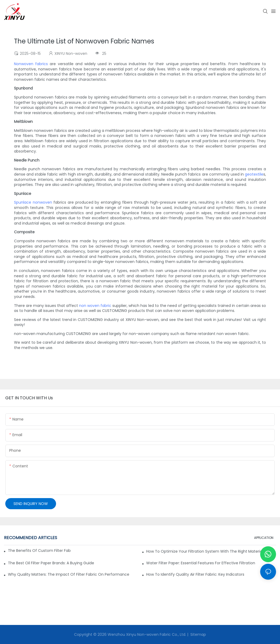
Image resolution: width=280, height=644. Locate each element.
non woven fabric (95, 306)
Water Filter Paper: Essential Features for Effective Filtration (201, 563)
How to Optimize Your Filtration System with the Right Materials (206, 551)
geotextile (254, 174)
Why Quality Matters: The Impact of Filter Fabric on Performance (69, 574)
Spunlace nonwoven (33, 202)
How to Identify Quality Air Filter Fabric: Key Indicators (195, 574)
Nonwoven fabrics (31, 64)
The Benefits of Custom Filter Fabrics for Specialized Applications (39, 551)
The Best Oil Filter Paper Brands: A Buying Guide (51, 563)
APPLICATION (264, 538)
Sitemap (198, 634)
